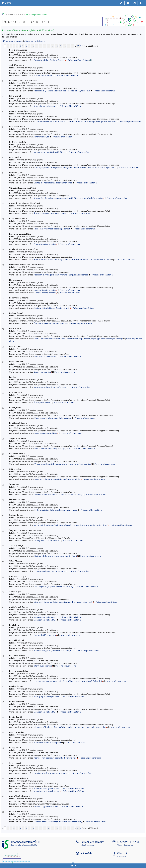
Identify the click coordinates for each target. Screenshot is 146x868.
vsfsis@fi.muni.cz (87, 845)
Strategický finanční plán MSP (47, 696)
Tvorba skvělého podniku (45, 635)
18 (64, 46)
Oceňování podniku (42, 372)
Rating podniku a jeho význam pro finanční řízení (56, 556)
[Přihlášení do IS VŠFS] (141, 3)
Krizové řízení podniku (43, 75)
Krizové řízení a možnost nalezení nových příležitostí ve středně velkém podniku (68, 198)
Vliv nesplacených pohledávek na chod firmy (54, 587)
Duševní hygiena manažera (46, 806)
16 (56, 46)
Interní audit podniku (43, 666)
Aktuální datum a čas (125, 845)
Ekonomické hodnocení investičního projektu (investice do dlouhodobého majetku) (70, 727)
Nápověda (86, 853)
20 (72, 46)
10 (33, 46)
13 (44, 46)
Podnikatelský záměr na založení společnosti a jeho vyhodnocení (62, 91)
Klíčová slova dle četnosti (35, 41)
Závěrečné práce (15, 14)
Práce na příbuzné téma (36, 14)
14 (48, 46)
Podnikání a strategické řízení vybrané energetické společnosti (61, 275)
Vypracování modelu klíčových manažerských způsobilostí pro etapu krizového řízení (71, 525)
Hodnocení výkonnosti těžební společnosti (52, 229)
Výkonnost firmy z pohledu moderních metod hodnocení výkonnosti (63, 602)
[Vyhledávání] (128, 3)
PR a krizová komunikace (45, 357)
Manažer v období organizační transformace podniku (58, 479)
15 (52, 46)
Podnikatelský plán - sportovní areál (49, 571)
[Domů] (121, 3)
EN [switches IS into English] (134, 3)
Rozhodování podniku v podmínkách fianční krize (55, 758)
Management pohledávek (46, 433)
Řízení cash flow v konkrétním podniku (50, 213)
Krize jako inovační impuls (45, 106)
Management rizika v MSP (45, 617)
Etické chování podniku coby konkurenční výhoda (56, 510)
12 (40, 46)
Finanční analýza (42, 137)
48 (78, 46)
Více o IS (122, 853)
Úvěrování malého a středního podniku (51, 323)
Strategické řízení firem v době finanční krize (53, 183)
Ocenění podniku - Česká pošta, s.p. (49, 60)
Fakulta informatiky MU (28, 845)
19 (68, 46)
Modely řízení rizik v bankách (46, 541)
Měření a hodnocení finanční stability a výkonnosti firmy (58, 495)
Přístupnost (121, 856)
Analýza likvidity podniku (45, 290)
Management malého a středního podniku (53, 418)
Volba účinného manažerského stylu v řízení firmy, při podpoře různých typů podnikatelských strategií (79, 339)
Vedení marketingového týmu (47, 788)
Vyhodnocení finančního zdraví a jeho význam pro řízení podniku (63, 464)
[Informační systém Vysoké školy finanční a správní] (6, 3)
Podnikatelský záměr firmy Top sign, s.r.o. (52, 449)
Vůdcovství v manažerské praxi (47, 742)
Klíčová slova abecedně (12, 41)
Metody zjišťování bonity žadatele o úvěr (52, 308)
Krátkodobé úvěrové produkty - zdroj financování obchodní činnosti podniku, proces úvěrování (75, 121)
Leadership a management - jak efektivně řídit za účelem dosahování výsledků (68, 681)
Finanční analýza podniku (45, 244)
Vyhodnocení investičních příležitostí (49, 152)
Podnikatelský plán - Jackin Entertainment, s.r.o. (54, 650)
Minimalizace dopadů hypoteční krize (50, 387)
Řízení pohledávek (42, 403)
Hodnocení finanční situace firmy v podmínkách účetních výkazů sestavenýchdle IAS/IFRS (72, 259)
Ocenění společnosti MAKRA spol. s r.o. (50, 773)
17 (60, 46)
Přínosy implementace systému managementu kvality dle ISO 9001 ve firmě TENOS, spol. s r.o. (75, 167)
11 (36, 46)
